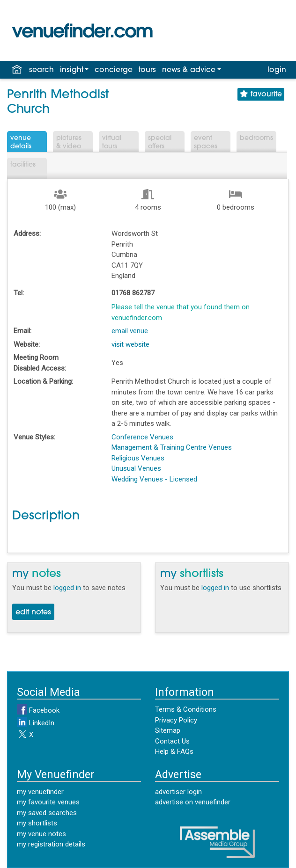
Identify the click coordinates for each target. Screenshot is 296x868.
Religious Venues (138, 458)
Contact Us (172, 741)
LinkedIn (36, 723)
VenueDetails (21, 142)
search (41, 70)
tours (147, 70)
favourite (261, 94)
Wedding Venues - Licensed (154, 479)
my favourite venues (48, 802)
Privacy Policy (176, 720)
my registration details (51, 844)
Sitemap (168, 730)
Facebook (38, 710)
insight (72, 70)
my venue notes (41, 834)
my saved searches (47, 813)
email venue (130, 331)
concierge (114, 70)
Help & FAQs (174, 751)
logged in (67, 588)
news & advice (189, 70)
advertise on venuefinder (193, 802)
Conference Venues (142, 437)
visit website (130, 344)
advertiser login (178, 792)
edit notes (33, 613)
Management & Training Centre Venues (172, 447)
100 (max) (60, 207)
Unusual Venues (136, 468)
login (277, 70)
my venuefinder (40, 792)
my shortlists (37, 823)
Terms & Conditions (186, 709)
